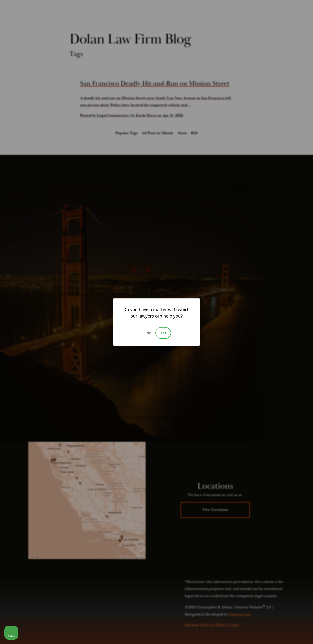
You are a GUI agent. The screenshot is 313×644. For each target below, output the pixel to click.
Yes (163, 333)
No (149, 333)
